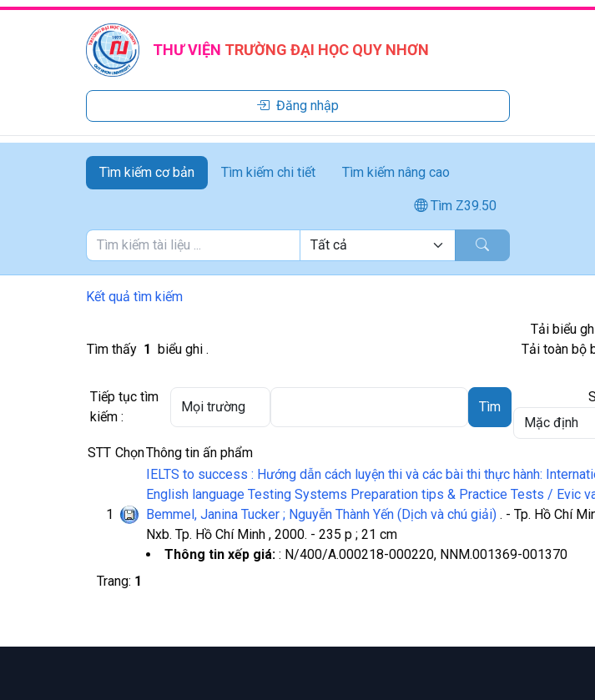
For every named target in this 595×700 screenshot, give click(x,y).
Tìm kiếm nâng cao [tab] (396, 172)
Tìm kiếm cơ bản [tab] (147, 172)
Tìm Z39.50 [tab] (455, 206)
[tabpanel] (298, 245)
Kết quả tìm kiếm (134, 297)
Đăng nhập (297, 106)
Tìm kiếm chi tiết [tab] (268, 172)
